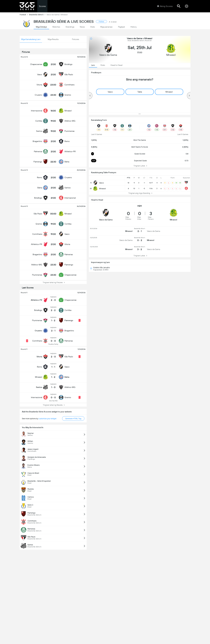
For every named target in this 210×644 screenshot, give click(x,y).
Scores (42, 6)
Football (24, 15)
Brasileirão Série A (38, 15)
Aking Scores (165, 6)
